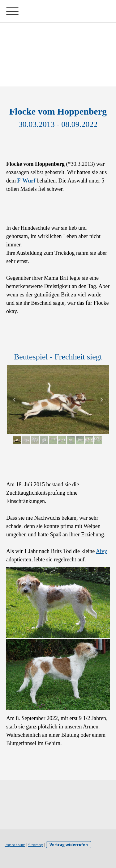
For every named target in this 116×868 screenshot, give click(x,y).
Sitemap (36, 845)
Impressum (15, 845)
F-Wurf (26, 181)
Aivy (101, 551)
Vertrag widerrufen (69, 845)
